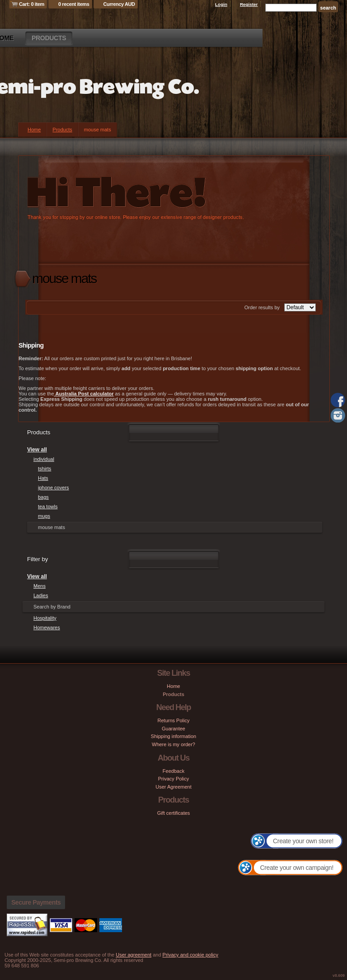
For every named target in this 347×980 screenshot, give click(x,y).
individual (44, 459)
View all (37, 450)
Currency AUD (119, 4)
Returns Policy (174, 720)
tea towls (48, 506)
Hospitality (45, 618)
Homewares (47, 627)
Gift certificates (174, 813)
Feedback (173, 771)
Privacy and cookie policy (191, 955)
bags (43, 497)
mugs (44, 516)
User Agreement (173, 787)
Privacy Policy (173, 779)
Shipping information (173, 736)
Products (49, 38)
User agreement (134, 955)
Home (34, 130)
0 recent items (74, 4)
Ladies (41, 595)
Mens (40, 586)
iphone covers (54, 488)
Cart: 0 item (32, 4)
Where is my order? (173, 744)
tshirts (45, 469)
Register (249, 4)
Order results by (262, 307)
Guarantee (173, 729)
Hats (43, 478)
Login (221, 4)
